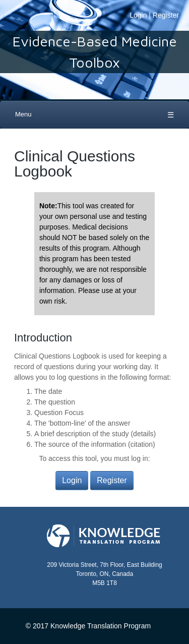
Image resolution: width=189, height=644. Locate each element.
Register (166, 15)
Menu (23, 114)
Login (138, 15)
